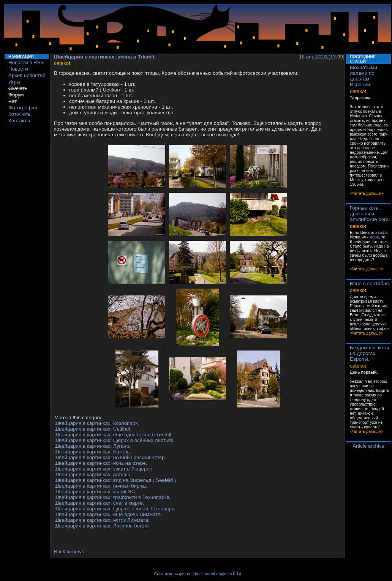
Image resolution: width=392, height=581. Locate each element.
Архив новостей (27, 75)
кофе (383, 232)
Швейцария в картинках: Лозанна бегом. (102, 526)
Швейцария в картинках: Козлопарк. (97, 423)
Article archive (368, 446)
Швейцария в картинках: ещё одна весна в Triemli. (113, 435)
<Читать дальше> (367, 193)
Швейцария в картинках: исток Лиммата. (102, 520)
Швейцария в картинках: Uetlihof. (93, 429)
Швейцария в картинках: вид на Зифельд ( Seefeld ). (116, 480)
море (374, 237)
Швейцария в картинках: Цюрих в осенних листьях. (115, 440)
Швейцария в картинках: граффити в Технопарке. (113, 497)
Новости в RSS (26, 62)
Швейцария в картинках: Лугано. (92, 446)
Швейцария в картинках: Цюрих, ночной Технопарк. (115, 509)
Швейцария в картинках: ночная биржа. (101, 486)
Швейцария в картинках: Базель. (93, 452)
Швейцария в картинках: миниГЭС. (95, 492)
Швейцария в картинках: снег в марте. (99, 503)
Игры (14, 82)
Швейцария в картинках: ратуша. (93, 474)
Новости (18, 69)
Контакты (19, 121)
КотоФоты (20, 114)
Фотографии (23, 108)
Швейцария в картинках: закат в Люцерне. (104, 469)
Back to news (69, 552)
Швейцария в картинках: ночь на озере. (101, 463)
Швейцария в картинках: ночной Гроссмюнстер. (110, 457)
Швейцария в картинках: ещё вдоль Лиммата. (108, 514)
